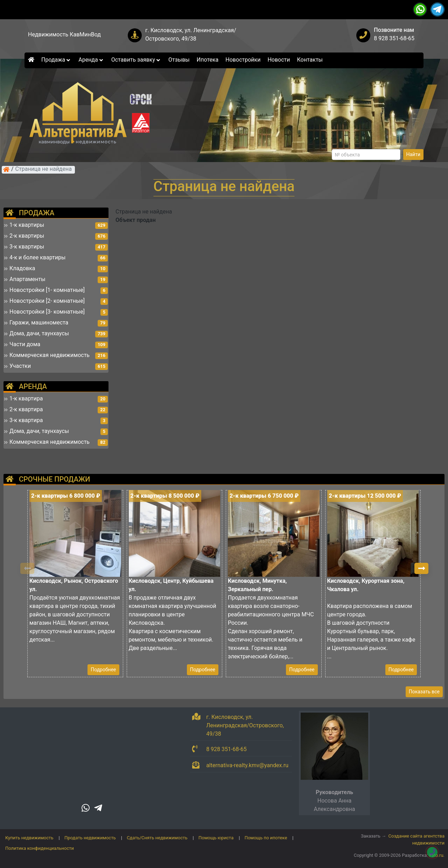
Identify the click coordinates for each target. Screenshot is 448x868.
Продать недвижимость (90, 838)
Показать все (424, 692)
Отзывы (179, 60)
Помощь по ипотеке (266, 838)
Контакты (310, 60)
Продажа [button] (56, 60)
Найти (414, 154)
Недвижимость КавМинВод (64, 34)
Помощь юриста (216, 838)
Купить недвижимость (29, 838)
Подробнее (103, 670)
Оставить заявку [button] (136, 60)
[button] (421, 568)
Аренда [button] (91, 60)
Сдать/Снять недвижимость (157, 838)
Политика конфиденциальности (40, 848)
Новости (279, 60)
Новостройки (243, 60)
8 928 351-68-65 (394, 38)
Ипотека (208, 60)
